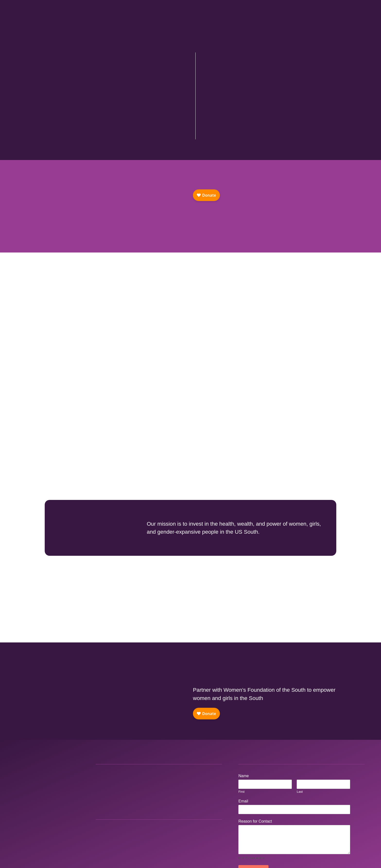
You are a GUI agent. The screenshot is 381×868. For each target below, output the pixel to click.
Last (300, 792)
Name (245, 776)
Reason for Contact (256, 821)
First (241, 792)
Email (245, 801)
